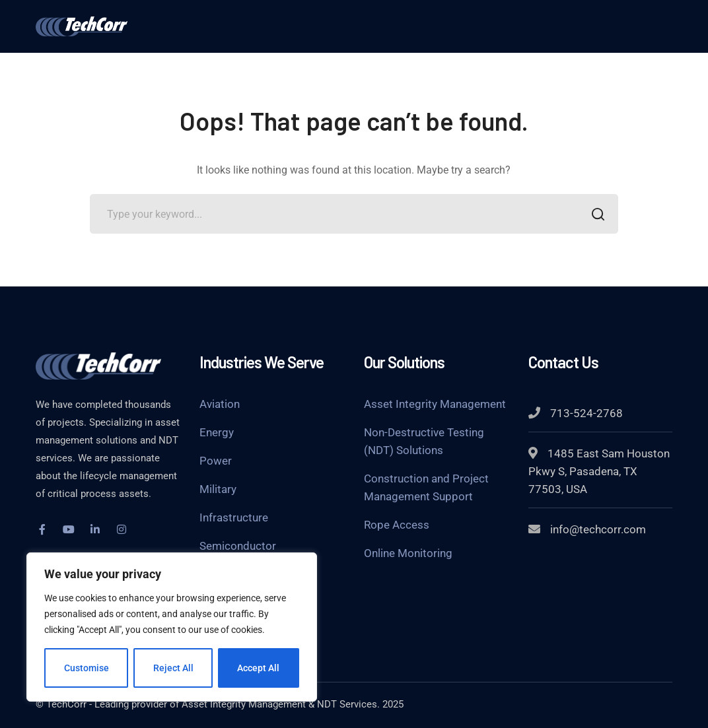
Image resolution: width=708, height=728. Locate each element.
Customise (87, 668)
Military (218, 489)
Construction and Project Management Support (426, 487)
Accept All (259, 668)
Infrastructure (234, 517)
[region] (172, 627)
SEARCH (595, 215)
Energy (217, 432)
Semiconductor (238, 546)
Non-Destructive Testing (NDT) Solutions (424, 441)
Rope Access (397, 525)
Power (216, 461)
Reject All (173, 668)
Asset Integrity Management (435, 404)
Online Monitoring (408, 553)
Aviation (220, 404)
